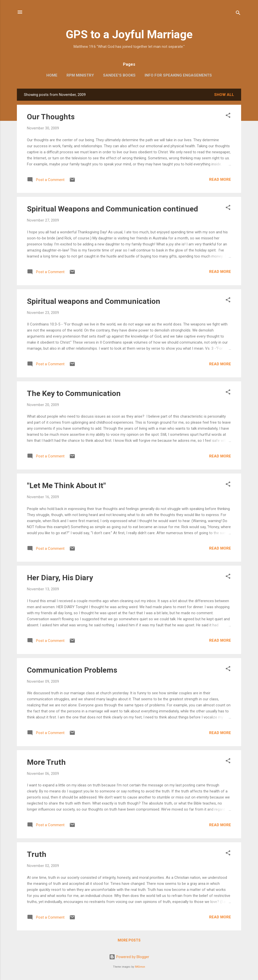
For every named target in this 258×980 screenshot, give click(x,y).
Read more (220, 179)
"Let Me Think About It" (66, 485)
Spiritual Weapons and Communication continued (112, 209)
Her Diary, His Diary (60, 578)
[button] (228, 116)
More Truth (46, 762)
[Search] (238, 14)
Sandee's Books (119, 75)
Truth (37, 854)
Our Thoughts (51, 117)
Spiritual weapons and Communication (94, 301)
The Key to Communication (74, 393)
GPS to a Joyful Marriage (129, 34)
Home (52, 75)
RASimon (140, 967)
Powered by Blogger (129, 957)
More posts (129, 940)
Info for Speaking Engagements (178, 75)
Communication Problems (72, 670)
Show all (224, 95)
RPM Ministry (80, 75)
